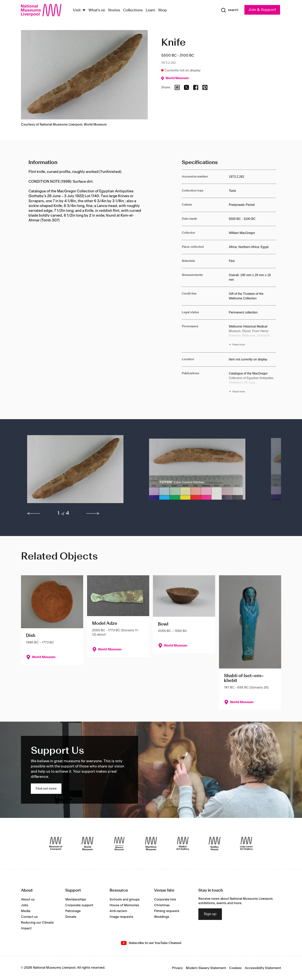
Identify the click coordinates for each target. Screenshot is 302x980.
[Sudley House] (215, 843)
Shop (163, 10)
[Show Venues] (84, 10)
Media (26, 911)
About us (28, 900)
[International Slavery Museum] (119, 843)
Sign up (210, 914)
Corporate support (79, 905)
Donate (71, 917)
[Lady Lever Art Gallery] (246, 843)
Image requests (121, 917)
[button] (80, 471)
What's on (97, 10)
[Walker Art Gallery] (183, 843)
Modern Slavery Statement (206, 968)
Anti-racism (118, 911)
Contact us (29, 917)
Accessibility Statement (263, 968)
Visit (77, 10)
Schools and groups (125, 900)
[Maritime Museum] (151, 843)
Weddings (162, 917)
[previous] (34, 513)
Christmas (162, 905)
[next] (93, 513)
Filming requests (167, 911)
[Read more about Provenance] (252, 336)
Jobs (25, 905)
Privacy (177, 968)
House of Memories (124, 905)
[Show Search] (230, 10)
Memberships (76, 900)
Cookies (235, 968)
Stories (114, 10)
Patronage (73, 911)
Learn (151, 10)
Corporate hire (165, 900)
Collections (133, 10)
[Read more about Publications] (252, 383)
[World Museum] (87, 843)
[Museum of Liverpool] (56, 843)
